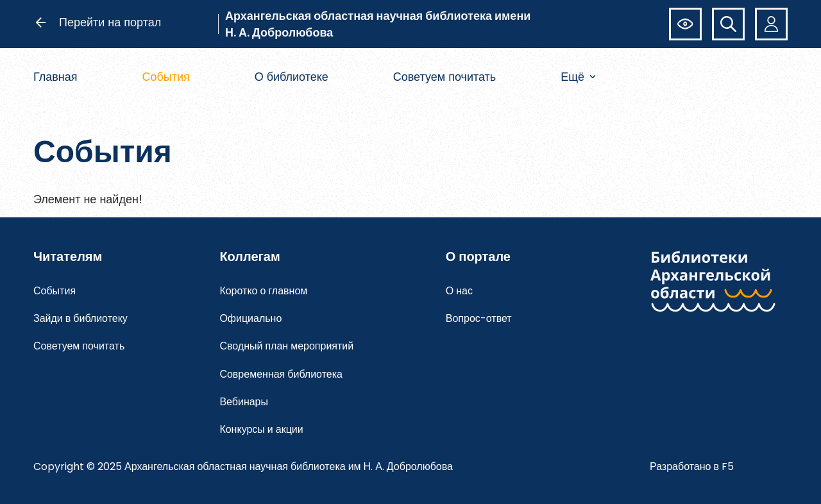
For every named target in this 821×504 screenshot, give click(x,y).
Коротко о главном (263, 291)
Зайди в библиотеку (80, 318)
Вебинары (244, 402)
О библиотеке (292, 77)
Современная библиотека (281, 374)
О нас (459, 291)
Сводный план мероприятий (286, 346)
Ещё (578, 77)
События (165, 77)
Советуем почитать (445, 77)
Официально (250, 318)
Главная (55, 77)
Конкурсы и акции (261, 429)
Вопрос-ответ (479, 318)
